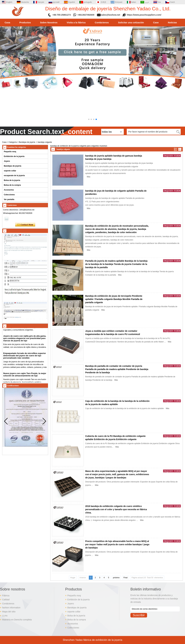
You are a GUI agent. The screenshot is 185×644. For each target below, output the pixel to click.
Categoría (13, 142)
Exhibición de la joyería (14, 156)
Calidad (6, 600)
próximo (116, 578)
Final (125, 578)
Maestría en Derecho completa (17, 620)
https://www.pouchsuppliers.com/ (144, 15)
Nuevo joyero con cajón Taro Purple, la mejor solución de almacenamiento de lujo (25, 376)
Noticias (172, 22)
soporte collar (10, 171)
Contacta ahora (25, 225)
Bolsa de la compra (12, 185)
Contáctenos (102, 22)
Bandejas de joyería (27, 142)
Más (89, 177)
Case (156, 22)
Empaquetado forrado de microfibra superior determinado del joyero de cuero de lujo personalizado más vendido (25, 357)
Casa (7, 22)
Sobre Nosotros (49, 22)
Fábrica (6, 596)
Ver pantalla (9, 199)
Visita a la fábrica (76, 22)
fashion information (11, 608)
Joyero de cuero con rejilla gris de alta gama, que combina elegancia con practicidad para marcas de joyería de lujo (25, 340)
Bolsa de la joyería (12, 180)
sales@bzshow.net (111, 15)
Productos (25, 22)
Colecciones (9, 195)
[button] (89, 119)
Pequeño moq (10, 152)
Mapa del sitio (9, 612)
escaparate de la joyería (14, 176)
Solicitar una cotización (131, 22)
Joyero (7, 161)
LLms (5, 616)
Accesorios (9, 190)
